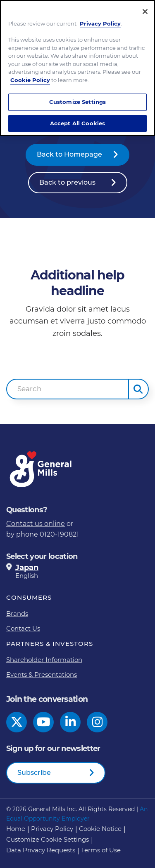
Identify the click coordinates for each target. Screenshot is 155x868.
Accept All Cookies (77, 123)
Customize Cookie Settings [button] (48, 839)
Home (16, 829)
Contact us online (36, 524)
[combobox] (68, 389)
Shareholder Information (44, 660)
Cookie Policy (30, 80)
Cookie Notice (100, 829)
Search (30, 389)
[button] (138, 389)
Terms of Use (101, 850)
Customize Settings (77, 102)
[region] (77, 68)
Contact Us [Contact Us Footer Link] (23, 628)
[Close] (145, 12)
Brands (17, 613)
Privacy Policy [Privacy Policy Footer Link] (52, 829)
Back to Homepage (69, 154)
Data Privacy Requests (41, 850)
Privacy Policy (100, 23)
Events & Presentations (42, 674)
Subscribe (34, 773)
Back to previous (67, 182)
